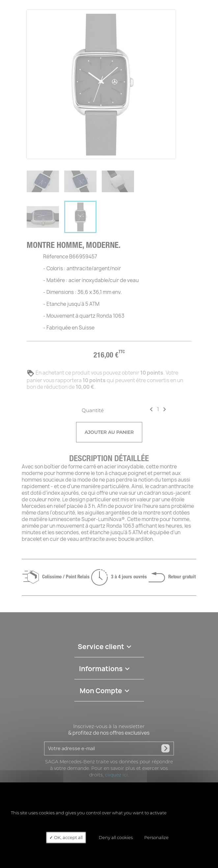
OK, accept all (66, 837)
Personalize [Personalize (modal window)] (156, 837)
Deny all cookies (113, 837)
